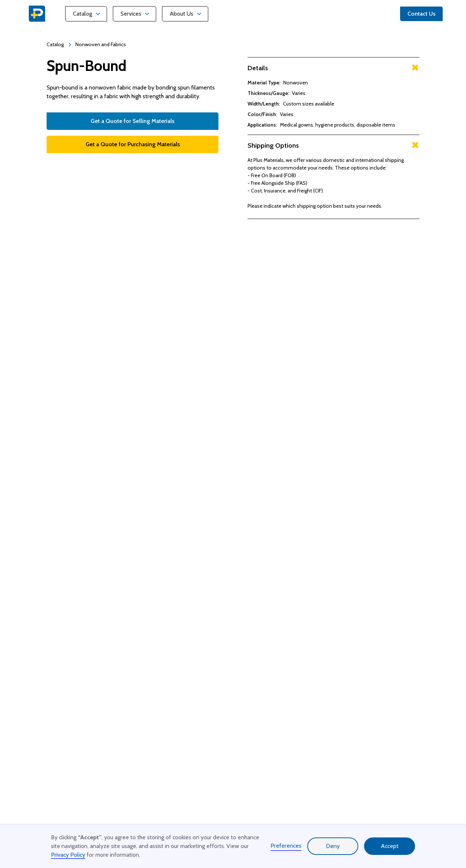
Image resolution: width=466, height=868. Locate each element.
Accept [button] (390, 846)
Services (131, 14)
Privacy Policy (68, 855)
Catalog (82, 14)
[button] (86, 14)
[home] (37, 14)
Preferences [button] (286, 846)
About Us (181, 14)
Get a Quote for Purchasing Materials (133, 144)
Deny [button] (333, 846)
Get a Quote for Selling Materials (133, 121)
